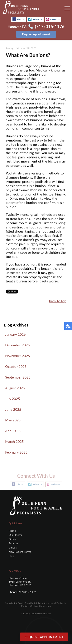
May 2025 (13, 420)
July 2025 (13, 399)
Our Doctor (15, 535)
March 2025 (14, 442)
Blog (11, 556)
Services (14, 543)
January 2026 (15, 334)
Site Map (26, 613)
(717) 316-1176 (50, 27)
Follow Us (35, 19)
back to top (58, 301)
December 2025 (17, 345)
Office (12, 539)
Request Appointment (36, 34)
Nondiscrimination (41, 613)
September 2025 (18, 377)
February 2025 (16, 452)
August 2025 (15, 388)
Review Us (53, 19)
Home (12, 531)
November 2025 (18, 356)
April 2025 (13, 431)
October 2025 (16, 366)
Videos (13, 547)
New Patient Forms (20, 552)
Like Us (18, 19)
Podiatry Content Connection (36, 606)
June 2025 (13, 409)
